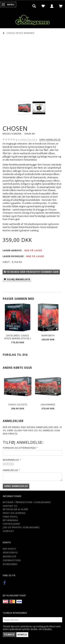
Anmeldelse (10, 470)
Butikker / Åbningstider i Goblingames (27, 502)
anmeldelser (27, 140)
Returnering (10, 520)
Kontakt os (10, 506)
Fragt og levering (14, 513)
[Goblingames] (33, 19)
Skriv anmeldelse (50, 140)
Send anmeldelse (16, 486)
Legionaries (48, 404)
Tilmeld (9, 635)
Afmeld (22, 635)
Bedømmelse (11, 460)
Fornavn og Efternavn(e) (19, 448)
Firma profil (10, 517)
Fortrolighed (11, 524)
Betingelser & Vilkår (15, 509)
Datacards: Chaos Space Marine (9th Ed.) (18, 337)
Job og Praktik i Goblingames (21, 527)
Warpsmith (48, 335)
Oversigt (8, 531)
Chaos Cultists (18, 404)
